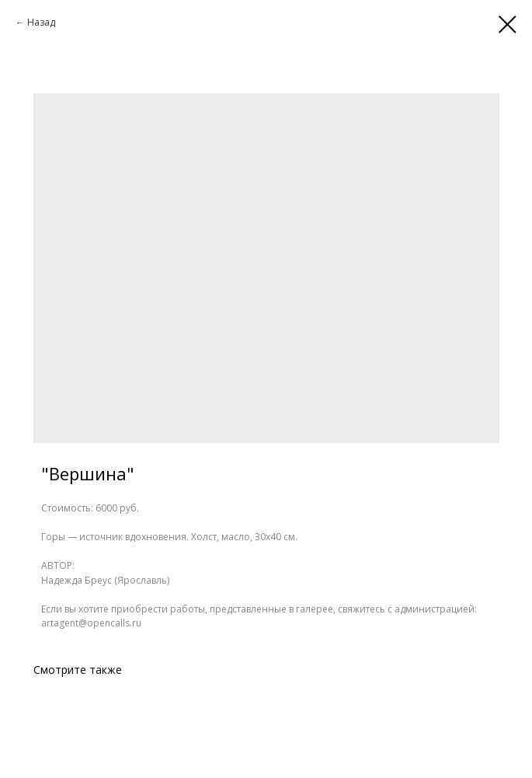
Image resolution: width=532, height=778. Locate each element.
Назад (41, 22)
